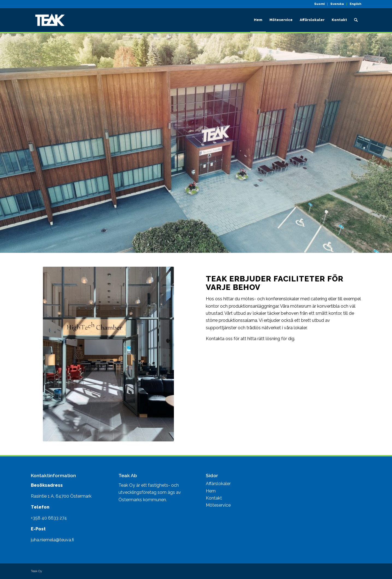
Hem (211, 491)
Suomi (319, 4)
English (355, 4)
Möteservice (218, 505)
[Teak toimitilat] (50, 20)
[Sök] (356, 20)
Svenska (337, 4)
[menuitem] (320, 4)
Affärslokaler (218, 484)
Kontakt (214, 498)
